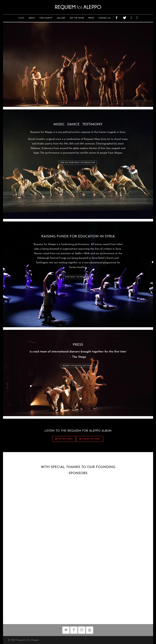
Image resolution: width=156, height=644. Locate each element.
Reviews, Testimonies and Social (78, 366)
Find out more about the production (78, 163)
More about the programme (78, 277)
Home (21, 18)
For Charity (46, 18)
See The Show (77, 18)
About (32, 18)
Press (91, 18)
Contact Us (104, 18)
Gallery (61, 18)
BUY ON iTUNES (64, 439)
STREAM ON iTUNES (90, 439)
